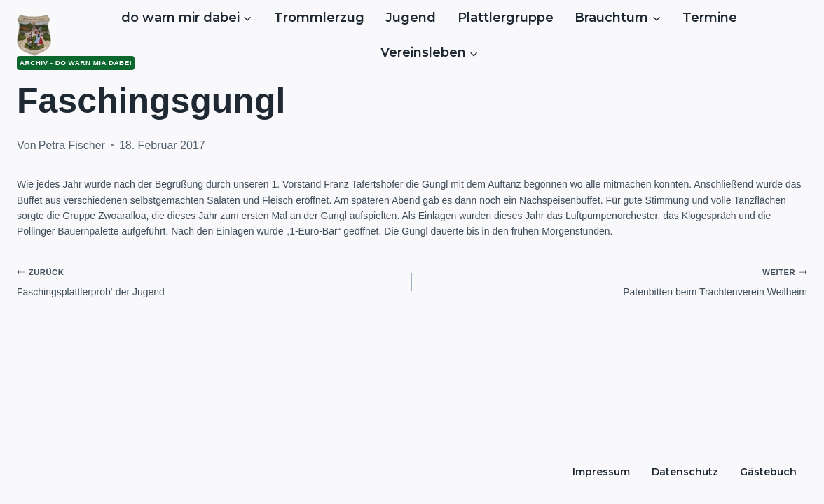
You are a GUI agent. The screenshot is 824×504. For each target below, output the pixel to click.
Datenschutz (685, 472)
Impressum (601, 472)
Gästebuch (768, 472)
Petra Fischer (72, 145)
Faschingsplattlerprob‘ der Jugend (210, 281)
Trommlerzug (319, 17)
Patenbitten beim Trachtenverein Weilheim (614, 281)
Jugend (411, 17)
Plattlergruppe (506, 17)
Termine (710, 17)
